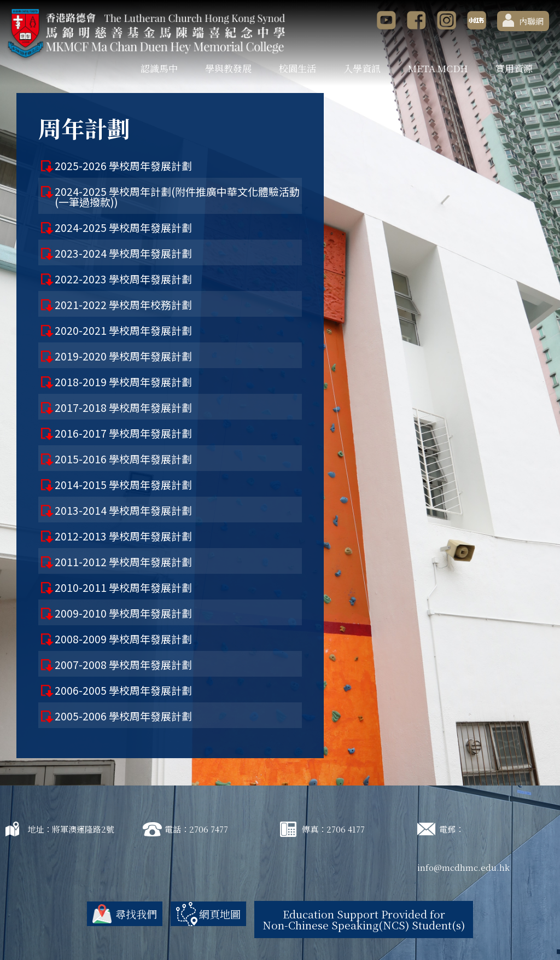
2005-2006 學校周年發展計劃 (123, 716)
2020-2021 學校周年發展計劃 (123, 330)
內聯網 (523, 20)
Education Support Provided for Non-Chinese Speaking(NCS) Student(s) (364, 919)
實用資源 (514, 68)
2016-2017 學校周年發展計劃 (123, 433)
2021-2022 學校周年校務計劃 (123, 304)
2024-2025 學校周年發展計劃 (123, 227)
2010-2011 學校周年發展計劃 (123, 587)
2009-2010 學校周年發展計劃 (123, 613)
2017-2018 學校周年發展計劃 (123, 407)
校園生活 (297, 68)
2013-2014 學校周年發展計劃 (123, 510)
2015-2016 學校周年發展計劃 (123, 459)
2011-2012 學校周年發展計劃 (123, 562)
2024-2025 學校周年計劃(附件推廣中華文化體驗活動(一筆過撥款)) (177, 196)
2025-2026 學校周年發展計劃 (123, 165)
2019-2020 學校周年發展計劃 (123, 356)
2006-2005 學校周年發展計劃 (123, 690)
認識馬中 (159, 68)
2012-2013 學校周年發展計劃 (123, 536)
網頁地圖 (220, 914)
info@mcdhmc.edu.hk (463, 867)
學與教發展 (228, 68)
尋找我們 (136, 914)
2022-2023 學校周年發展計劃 (123, 279)
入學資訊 (362, 68)
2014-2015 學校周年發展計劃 (123, 484)
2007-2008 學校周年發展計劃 (123, 664)
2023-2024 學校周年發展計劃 (123, 253)
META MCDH (438, 68)
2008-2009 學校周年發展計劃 (123, 639)
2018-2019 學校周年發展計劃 (123, 382)
